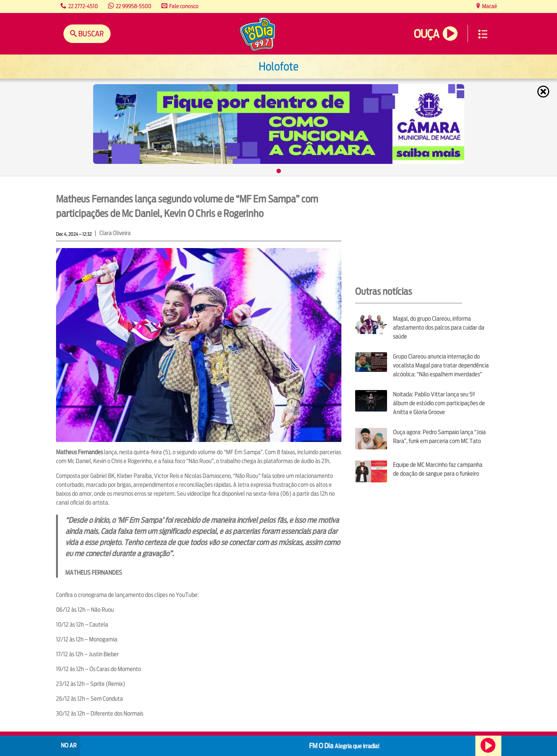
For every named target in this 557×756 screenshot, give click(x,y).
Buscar (90, 34)
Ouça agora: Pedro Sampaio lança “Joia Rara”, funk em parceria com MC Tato (439, 437)
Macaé (489, 6)
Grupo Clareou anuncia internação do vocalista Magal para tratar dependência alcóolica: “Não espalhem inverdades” (441, 365)
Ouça (426, 34)
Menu (483, 34)
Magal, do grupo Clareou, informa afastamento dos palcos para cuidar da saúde (439, 328)
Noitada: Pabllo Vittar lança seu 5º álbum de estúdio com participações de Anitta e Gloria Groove (439, 403)
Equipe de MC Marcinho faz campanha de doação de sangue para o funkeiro (438, 469)
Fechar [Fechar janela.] (544, 92)
